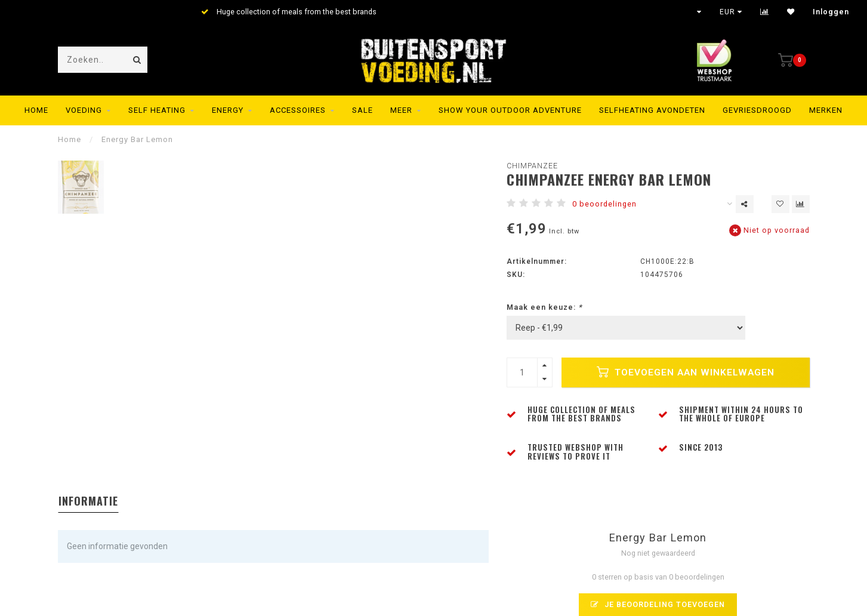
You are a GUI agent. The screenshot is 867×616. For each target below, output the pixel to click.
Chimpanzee (532, 166)
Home (36, 110)
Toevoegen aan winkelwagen (686, 372)
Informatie (88, 501)
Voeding (84, 110)
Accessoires (298, 110)
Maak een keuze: (544, 307)
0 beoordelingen (604, 204)
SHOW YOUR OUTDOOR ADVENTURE (510, 110)
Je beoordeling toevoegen (658, 604)
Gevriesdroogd (757, 110)
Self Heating (157, 110)
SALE (362, 110)
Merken (826, 110)
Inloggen (831, 12)
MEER (401, 110)
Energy (228, 110)
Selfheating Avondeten (652, 110)
